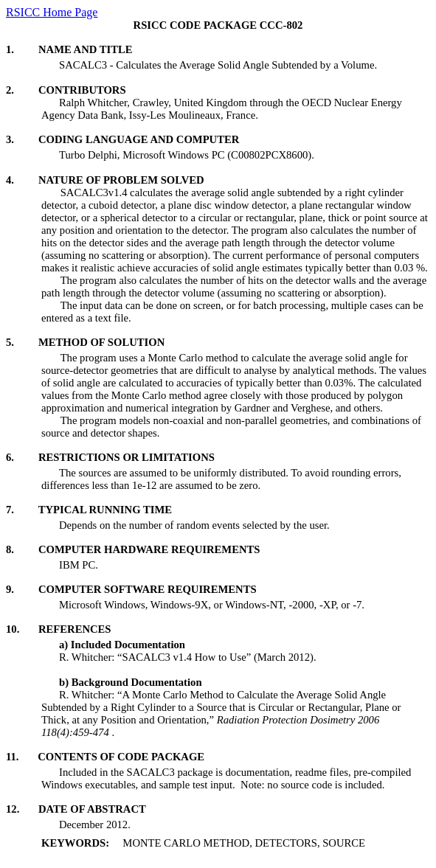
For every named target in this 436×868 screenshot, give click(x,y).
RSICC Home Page (52, 12)
